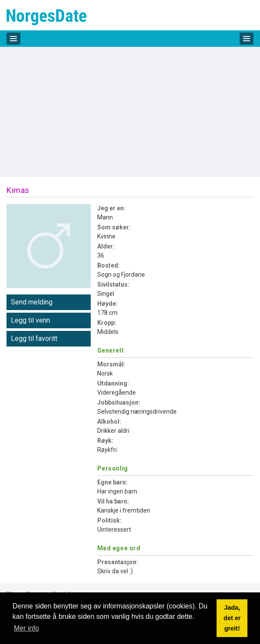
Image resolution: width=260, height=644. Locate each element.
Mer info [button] (26, 628)
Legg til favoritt (34, 338)
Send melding (32, 302)
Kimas (18, 190)
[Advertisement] (130, 112)
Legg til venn (30, 320)
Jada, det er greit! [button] (232, 618)
